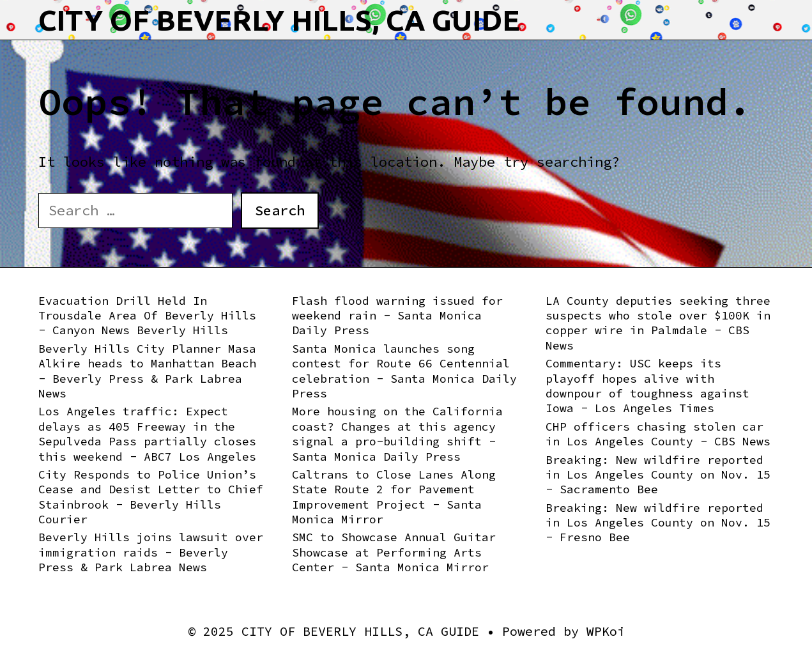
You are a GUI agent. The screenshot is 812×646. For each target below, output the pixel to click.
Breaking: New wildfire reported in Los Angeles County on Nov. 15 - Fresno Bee (658, 523)
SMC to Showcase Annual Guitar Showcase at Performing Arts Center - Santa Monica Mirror (394, 552)
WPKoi (606, 631)
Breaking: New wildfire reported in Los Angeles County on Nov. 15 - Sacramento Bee (658, 475)
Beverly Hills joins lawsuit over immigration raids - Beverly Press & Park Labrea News (151, 552)
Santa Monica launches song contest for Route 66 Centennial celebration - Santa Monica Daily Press (404, 371)
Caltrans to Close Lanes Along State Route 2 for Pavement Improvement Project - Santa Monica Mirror (394, 497)
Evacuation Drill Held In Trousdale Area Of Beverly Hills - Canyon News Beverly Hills (147, 316)
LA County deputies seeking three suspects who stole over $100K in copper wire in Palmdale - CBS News (658, 323)
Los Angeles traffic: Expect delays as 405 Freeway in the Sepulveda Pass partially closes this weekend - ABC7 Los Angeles (147, 434)
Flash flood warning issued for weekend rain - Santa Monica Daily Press (397, 316)
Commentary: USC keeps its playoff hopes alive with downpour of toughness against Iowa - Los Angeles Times (647, 386)
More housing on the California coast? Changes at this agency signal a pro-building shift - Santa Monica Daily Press (397, 434)
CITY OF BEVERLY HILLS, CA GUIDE (279, 20)
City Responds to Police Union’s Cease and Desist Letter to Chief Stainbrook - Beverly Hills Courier (151, 497)
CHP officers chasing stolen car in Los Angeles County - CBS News (658, 434)
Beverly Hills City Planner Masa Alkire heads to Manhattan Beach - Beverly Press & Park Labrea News (147, 371)
